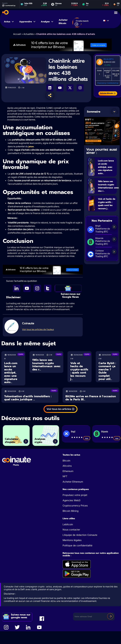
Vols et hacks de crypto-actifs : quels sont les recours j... (107, 214)
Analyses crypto (43, 439)
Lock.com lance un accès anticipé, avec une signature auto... (105, 170)
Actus (9, 22)
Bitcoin (66, 461)
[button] (114, 112)
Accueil (17, 34)
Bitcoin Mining (71, 511)
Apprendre (28, 22)
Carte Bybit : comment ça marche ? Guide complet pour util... (107, 371)
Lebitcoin (68, 524)
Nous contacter (71, 530)
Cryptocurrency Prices (75, 506)
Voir (87, 438)
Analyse (47, 22)
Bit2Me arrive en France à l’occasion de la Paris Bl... (91, 398)
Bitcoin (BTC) (109, 59)
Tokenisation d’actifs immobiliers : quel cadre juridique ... (28, 398)
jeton (31, 146)
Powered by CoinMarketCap (108, 83)
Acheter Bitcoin (63, 22)
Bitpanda (105, 431)
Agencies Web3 (71, 500)
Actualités (29, 34)
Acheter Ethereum (73, 482)
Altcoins (67, 466)
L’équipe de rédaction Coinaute (80, 535)
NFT (65, 476)
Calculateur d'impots (15, 439)
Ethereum (68, 471)
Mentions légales (72, 540)
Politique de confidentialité (77, 545)
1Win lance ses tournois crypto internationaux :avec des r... (46, 365)
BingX (73, 431)
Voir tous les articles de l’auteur (38, 329)
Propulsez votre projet (75, 495)
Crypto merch (82, 23)
